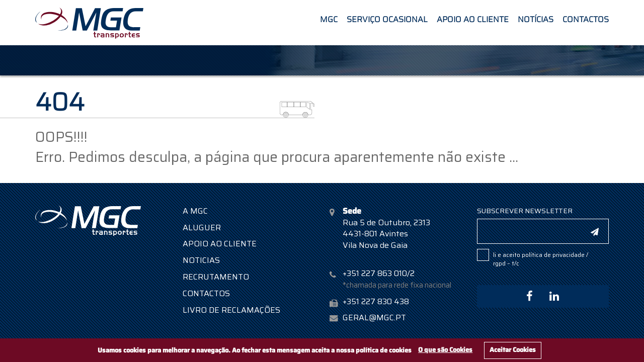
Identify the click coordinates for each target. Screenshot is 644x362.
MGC (329, 18)
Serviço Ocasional (387, 18)
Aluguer (202, 228)
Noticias (201, 260)
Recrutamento (216, 277)
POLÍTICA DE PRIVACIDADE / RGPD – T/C (541, 259)
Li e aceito (541, 259)
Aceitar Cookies (513, 350)
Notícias (536, 18)
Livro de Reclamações (231, 310)
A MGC (195, 211)
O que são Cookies (445, 350)
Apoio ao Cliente (473, 18)
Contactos (586, 18)
